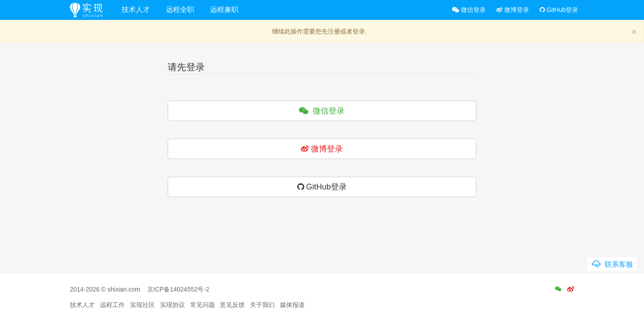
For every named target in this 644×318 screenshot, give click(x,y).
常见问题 (203, 305)
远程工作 (112, 305)
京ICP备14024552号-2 (178, 289)
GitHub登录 (559, 10)
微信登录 (469, 10)
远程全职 (180, 9)
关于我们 (262, 305)
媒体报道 (292, 305)
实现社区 (142, 305)
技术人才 (136, 9)
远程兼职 (224, 9)
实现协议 (172, 305)
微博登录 (513, 10)
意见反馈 (232, 305)
